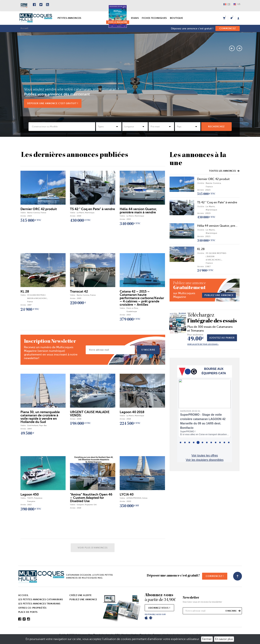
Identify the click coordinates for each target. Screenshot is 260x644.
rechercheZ (216, 128)
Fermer (207, 639)
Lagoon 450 (30, 496)
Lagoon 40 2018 (132, 413)
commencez (228, 28)
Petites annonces (69, 18)
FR (227, 4)
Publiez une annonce (83, 601)
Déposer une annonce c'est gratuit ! (53, 105)
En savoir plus (224, 639)
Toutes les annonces (224, 173)
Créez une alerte (81, 597)
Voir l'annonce (226, 99)
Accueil (24, 28)
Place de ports (28, 614)
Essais (135, 18)
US (237, 4)
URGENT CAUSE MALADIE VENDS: (90, 415)
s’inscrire (148, 351)
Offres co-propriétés (32, 610)
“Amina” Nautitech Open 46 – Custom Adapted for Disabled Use (91, 499)
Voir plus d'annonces (93, 549)
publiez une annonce (219, 297)
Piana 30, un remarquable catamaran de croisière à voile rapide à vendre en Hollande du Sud (40, 418)
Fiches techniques (154, 18)
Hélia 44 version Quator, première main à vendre (138, 212)
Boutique (177, 18)
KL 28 (201, 251)
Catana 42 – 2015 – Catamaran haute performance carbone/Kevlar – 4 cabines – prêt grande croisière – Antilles (142, 299)
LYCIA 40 (127, 496)
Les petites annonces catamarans (41, 601)
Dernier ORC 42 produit (213, 181)
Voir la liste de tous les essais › (203, 346)
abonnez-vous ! (159, 610)
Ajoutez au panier (222, 339)
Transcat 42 (79, 293)
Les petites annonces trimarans (39, 605)
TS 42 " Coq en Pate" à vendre (217, 204)
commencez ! (215, 578)
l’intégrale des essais (212, 320)
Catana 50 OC (168, 71)
